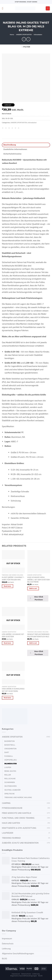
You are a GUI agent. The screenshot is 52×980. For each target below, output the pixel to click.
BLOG (4, 958)
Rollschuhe (10, 779)
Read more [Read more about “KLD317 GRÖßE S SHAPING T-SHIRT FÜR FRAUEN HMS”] (8, 586)
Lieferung (6, 949)
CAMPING (6, 803)
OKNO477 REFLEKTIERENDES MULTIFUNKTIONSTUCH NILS (38, 635)
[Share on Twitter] (10, 128)
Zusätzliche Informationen (15, 149)
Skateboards (10, 786)
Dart (7, 752)
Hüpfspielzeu (11, 760)
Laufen (8, 767)
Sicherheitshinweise (12, 154)
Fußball (9, 756)
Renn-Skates (10, 771)
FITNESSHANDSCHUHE (12, 808)
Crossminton (10, 749)
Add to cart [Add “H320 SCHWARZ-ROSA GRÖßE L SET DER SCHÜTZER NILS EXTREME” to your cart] (33, 588)
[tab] (26, 145)
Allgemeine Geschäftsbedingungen (18, 953)
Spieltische (9, 794)
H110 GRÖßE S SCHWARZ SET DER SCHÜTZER (13, 635)
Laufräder (8, 833)
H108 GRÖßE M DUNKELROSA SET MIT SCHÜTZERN (13, 690)
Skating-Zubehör (12, 790)
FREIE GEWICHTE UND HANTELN (16, 813)
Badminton (10, 741)
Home (12, 35)
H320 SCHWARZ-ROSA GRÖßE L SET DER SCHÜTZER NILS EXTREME (38, 580)
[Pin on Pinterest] (16, 128)
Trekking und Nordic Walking (18, 797)
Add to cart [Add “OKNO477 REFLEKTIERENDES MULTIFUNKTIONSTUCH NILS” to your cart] (33, 643)
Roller (8, 775)
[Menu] (3, 8)
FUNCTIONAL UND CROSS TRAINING (18, 818)
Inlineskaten (38, 35)
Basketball (10, 745)
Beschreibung (10, 145)
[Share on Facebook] (7, 128)
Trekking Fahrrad (11, 838)
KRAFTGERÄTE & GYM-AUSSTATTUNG (19, 828)
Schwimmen (10, 782)
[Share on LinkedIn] (19, 128)
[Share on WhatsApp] (3, 128)
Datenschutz (8, 943)
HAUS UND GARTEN (11, 823)
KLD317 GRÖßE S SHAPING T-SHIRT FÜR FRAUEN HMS (13, 578)
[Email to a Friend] (13, 128)
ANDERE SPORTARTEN (24, 35)
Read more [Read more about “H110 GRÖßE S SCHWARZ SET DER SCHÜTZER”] (8, 643)
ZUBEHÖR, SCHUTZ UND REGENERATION (20, 843)
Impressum (7, 938)
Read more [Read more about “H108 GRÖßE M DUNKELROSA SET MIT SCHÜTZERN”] (8, 698)
